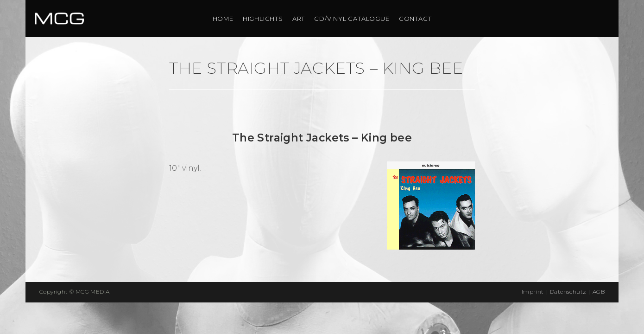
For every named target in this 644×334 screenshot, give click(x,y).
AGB (599, 292)
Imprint (533, 292)
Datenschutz (568, 292)
